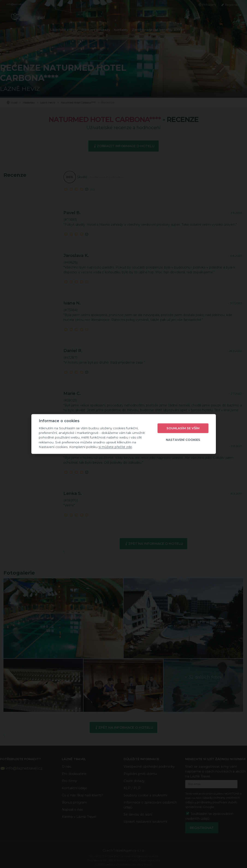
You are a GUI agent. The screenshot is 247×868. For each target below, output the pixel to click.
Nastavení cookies (183, 440)
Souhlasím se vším (183, 428)
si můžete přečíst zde (115, 447)
